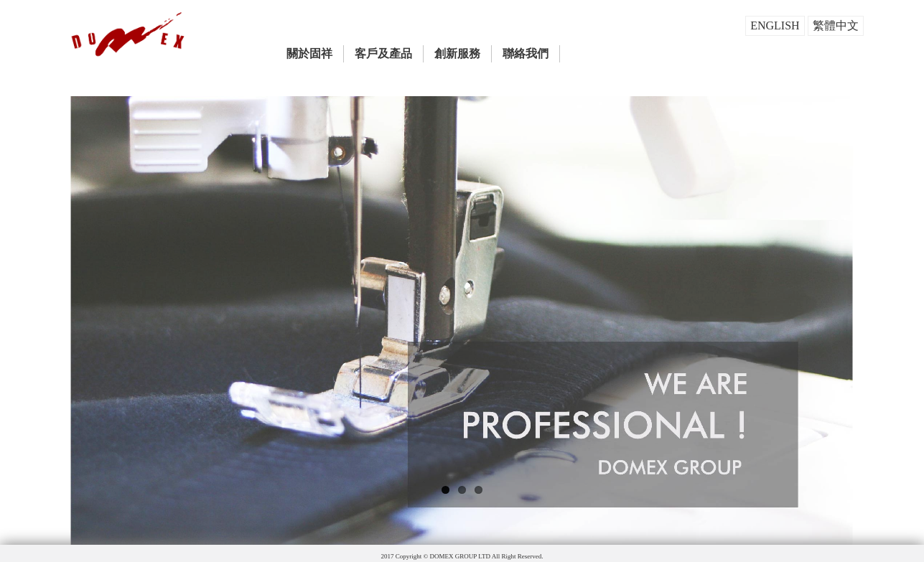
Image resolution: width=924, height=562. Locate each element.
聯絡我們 (526, 53)
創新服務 (457, 53)
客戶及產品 (383, 53)
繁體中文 (836, 25)
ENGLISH (775, 25)
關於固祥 (309, 53)
